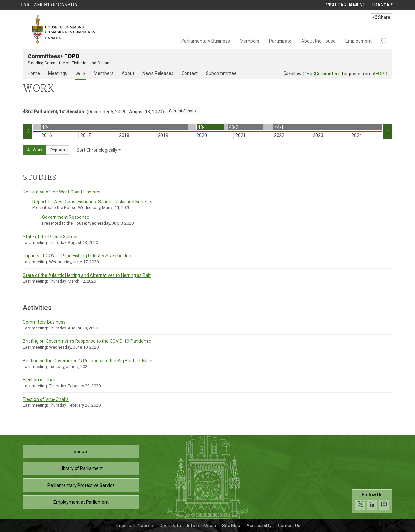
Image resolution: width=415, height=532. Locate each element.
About (128, 73)
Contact (190, 73)
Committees (44, 56)
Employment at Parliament (81, 502)
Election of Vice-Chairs (46, 399)
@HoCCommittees (322, 74)
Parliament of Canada (49, 5)
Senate (81, 452)
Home (34, 73)
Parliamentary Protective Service (81, 485)
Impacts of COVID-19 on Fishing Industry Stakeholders (78, 256)
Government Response (66, 217)
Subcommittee (221, 73)
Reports (58, 150)
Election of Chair (39, 380)
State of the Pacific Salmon (51, 237)
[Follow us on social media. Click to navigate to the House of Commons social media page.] (372, 501)
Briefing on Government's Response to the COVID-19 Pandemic (87, 341)
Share (381, 17)
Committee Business (44, 322)
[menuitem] (346, 5)
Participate (280, 41)
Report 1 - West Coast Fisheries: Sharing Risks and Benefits (92, 202)
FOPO (72, 56)
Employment (358, 41)
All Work (35, 150)
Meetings (58, 73)
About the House (318, 41)
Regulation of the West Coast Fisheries (62, 192)
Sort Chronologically (99, 150)
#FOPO (380, 74)
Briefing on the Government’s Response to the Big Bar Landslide (88, 361)
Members (249, 41)
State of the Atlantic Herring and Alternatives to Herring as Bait (87, 275)
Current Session (183, 111)
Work (80, 74)
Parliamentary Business (206, 41)
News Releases (158, 73)
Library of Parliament (81, 468)
